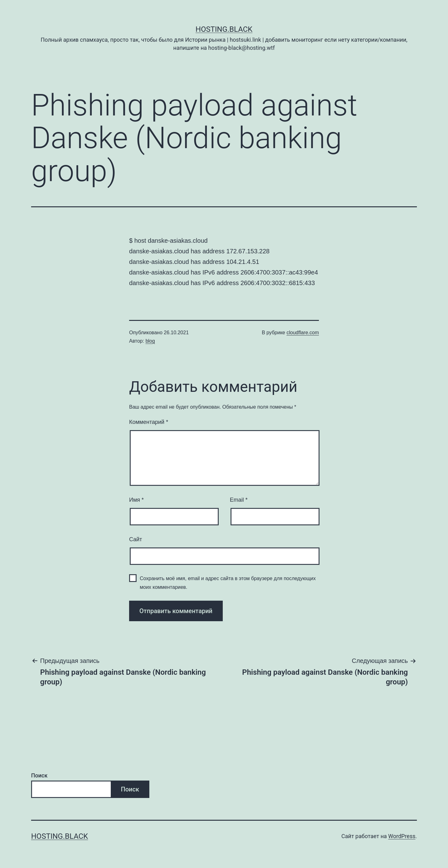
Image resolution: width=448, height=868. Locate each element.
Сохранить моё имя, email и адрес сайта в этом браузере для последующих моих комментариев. (228, 583)
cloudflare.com (303, 333)
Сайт (136, 539)
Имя (136, 500)
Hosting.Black (224, 29)
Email (239, 500)
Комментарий (149, 422)
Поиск (39, 775)
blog (150, 341)
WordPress (402, 836)
